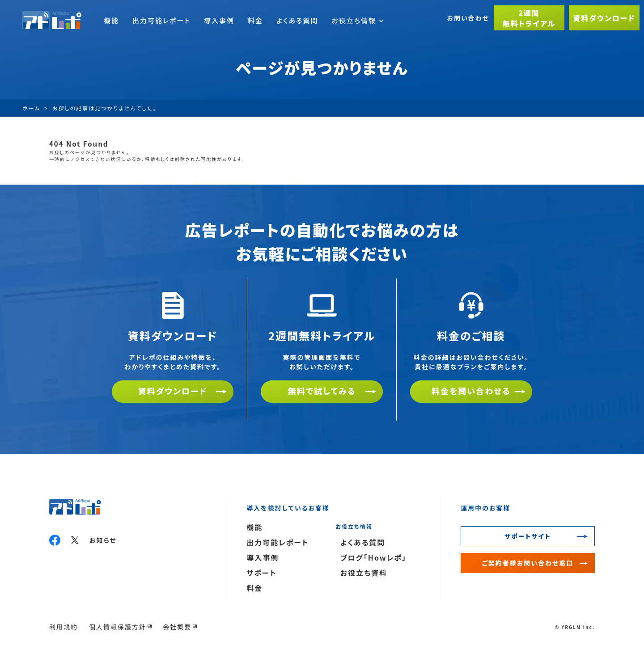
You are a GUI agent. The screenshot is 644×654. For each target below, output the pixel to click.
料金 (255, 20)
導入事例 (219, 20)
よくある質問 (297, 20)
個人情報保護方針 (118, 627)
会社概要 (177, 627)
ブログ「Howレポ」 (373, 557)
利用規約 (64, 627)
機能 (111, 20)
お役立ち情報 (357, 20)
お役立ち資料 (364, 573)
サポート (262, 573)
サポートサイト (528, 536)
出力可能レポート (161, 20)
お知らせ (103, 540)
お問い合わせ (468, 18)
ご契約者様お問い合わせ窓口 (528, 563)
